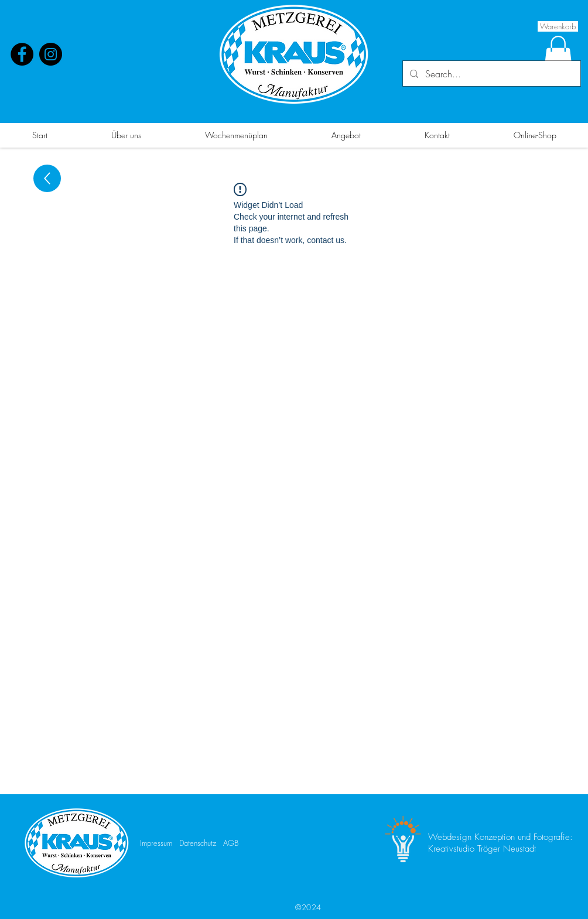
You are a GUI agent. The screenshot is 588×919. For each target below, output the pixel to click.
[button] (558, 54)
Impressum (156, 843)
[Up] (47, 178)
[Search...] (490, 74)
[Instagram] (51, 54)
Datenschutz (198, 843)
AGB (231, 843)
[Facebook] (22, 54)
